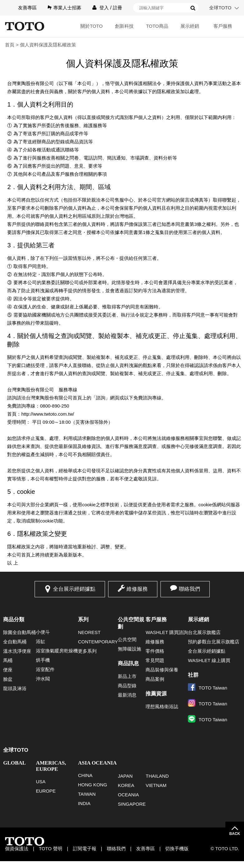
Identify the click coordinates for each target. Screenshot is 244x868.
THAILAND (157, 776)
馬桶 (8, 660)
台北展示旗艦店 (204, 632)
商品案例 (155, 679)
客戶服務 (223, 26)
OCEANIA (128, 795)
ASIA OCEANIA (97, 763)
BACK (235, 834)
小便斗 (43, 632)
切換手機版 (177, 849)
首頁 (10, 45)
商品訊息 (128, 663)
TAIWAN (87, 794)
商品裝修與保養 (162, 670)
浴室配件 (45, 669)
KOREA (126, 785)
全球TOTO (220, 8)
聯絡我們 (189, 589)
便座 (8, 670)
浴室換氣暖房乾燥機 (57, 651)
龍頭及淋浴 (15, 688)
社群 (193, 675)
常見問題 (155, 660)
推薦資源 (156, 694)
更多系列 (87, 651)
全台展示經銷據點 (74, 589)
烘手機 (43, 660)
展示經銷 (190, 26)
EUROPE (46, 791)
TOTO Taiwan (208, 688)
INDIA (84, 803)
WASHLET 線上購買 (209, 660)
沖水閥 (43, 679)
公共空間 (127, 639)
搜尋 (193, 8)
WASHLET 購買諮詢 (167, 632)
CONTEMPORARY (98, 642)
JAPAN (125, 776)
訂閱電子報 (85, 849)
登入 (104, 8)
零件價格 (155, 651)
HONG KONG (92, 785)
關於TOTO (91, 26)
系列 (83, 620)
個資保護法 (17, 849)
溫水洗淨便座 (17, 651)
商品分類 (14, 620)
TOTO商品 (157, 26)
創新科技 (124, 26)
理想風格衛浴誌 (162, 706)
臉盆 (8, 679)
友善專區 (27, 8)
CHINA (85, 775)
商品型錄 (127, 686)
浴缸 (41, 641)
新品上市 (127, 676)
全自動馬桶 (15, 642)
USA (41, 782)
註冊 (117, 8)
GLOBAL (14, 763)
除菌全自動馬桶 (19, 632)
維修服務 (137, 589)
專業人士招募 (67, 8)
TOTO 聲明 (51, 849)
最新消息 (127, 695)
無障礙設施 (129, 649)
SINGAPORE (132, 804)
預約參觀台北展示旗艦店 (214, 642)
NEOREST (89, 632)
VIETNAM (156, 785)
